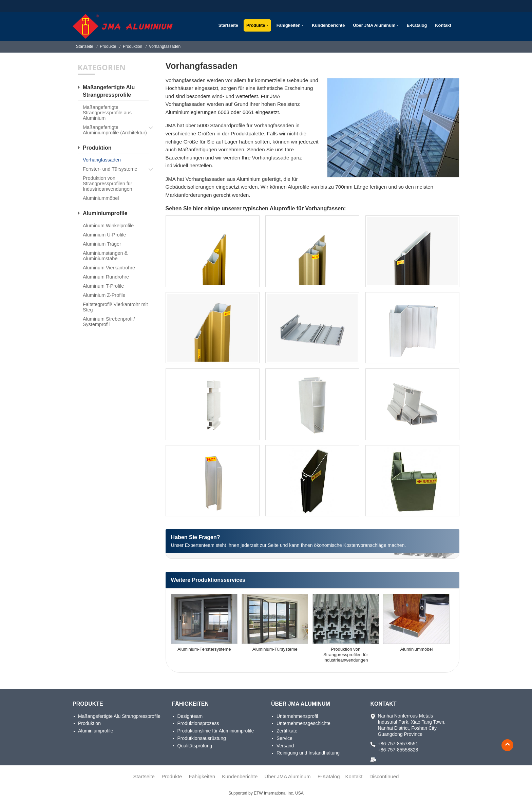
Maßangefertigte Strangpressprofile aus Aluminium (107, 113)
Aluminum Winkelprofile (108, 226)
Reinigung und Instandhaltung (308, 753)
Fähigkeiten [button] (289, 25)
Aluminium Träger (102, 244)
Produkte (108, 46)
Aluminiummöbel (416, 649)
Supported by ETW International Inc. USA (266, 793)
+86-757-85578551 (398, 744)
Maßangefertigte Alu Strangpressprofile (109, 91)
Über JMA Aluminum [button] (374, 25)
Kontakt (443, 25)
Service (284, 738)
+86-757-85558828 (398, 750)
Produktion (132, 46)
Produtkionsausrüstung (202, 738)
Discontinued (384, 776)
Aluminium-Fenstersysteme (204, 649)
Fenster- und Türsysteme (110, 169)
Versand (285, 746)
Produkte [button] (256, 25)
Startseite (228, 25)
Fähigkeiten (190, 704)
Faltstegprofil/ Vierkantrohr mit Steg (115, 307)
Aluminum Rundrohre (106, 277)
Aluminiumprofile (105, 213)
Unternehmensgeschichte (303, 723)
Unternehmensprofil (297, 716)
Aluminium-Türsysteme (275, 649)
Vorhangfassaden (102, 160)
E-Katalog (417, 25)
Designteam (190, 716)
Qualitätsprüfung (195, 746)
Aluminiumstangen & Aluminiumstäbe (105, 256)
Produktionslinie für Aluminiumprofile (216, 731)
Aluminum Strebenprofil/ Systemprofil (109, 322)
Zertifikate (287, 731)
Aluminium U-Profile (104, 235)
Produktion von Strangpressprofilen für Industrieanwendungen (346, 655)
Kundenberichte (328, 25)
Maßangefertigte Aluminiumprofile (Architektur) (115, 130)
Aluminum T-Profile (103, 286)
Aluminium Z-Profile (104, 295)
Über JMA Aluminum (301, 704)
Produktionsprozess (198, 723)
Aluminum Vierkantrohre (109, 268)
